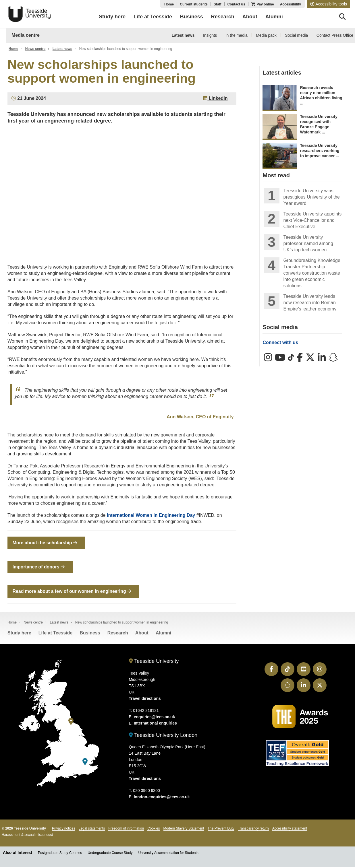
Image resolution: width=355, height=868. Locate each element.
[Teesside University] (71, 722)
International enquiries (155, 724)
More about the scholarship (45, 543)
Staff (218, 4)
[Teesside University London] (85, 762)
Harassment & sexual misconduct (27, 835)
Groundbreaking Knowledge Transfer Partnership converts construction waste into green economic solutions (312, 273)
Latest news (183, 35)
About (142, 633)
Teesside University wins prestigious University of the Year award (311, 197)
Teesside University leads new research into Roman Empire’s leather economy (310, 303)
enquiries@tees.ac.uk (155, 717)
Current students (194, 4)
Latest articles (282, 73)
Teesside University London (163, 736)
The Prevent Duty (221, 829)
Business (90, 633)
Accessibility (291, 4)
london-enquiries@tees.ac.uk (162, 797)
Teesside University (30, 14)
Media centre (26, 35)
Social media (296, 35)
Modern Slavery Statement (184, 829)
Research (118, 633)
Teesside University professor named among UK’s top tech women (308, 243)
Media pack (266, 35)
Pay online (265, 4)
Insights (210, 35)
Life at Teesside (56, 633)
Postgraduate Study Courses (60, 853)
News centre (35, 49)
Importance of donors (39, 567)
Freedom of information (126, 829)
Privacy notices (64, 829)
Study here (19, 633)
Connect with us (280, 342)
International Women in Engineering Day (151, 515)
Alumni (163, 633)
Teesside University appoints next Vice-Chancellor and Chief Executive (312, 220)
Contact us (236, 4)
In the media (237, 35)
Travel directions (145, 699)
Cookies (154, 829)
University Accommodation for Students (168, 853)
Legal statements (92, 829)
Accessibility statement (290, 829)
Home (169, 4)
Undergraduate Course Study (110, 853)
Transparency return (253, 829)
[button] (329, 4)
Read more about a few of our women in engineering (72, 592)
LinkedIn (215, 98)
